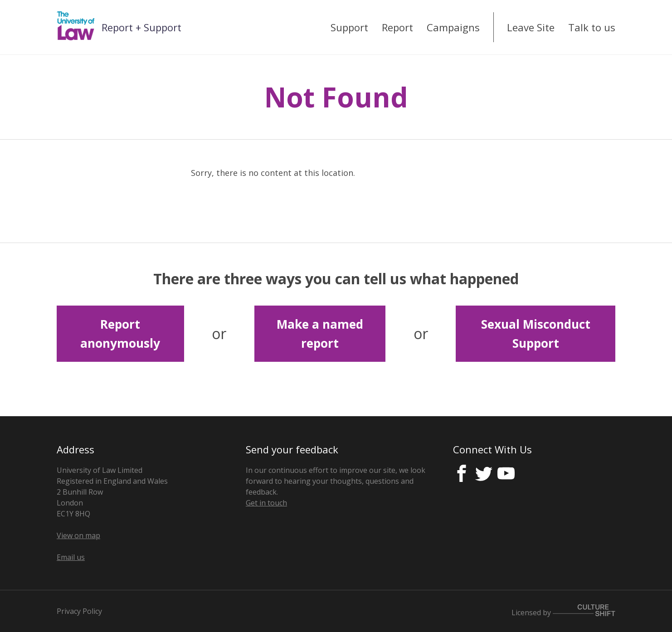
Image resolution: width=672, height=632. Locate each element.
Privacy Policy (79, 611)
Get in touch (266, 503)
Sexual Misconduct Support (536, 334)
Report (397, 27)
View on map (78, 535)
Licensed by (563, 613)
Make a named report (320, 334)
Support (349, 27)
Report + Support (141, 27)
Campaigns (453, 27)
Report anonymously (120, 334)
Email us (71, 557)
